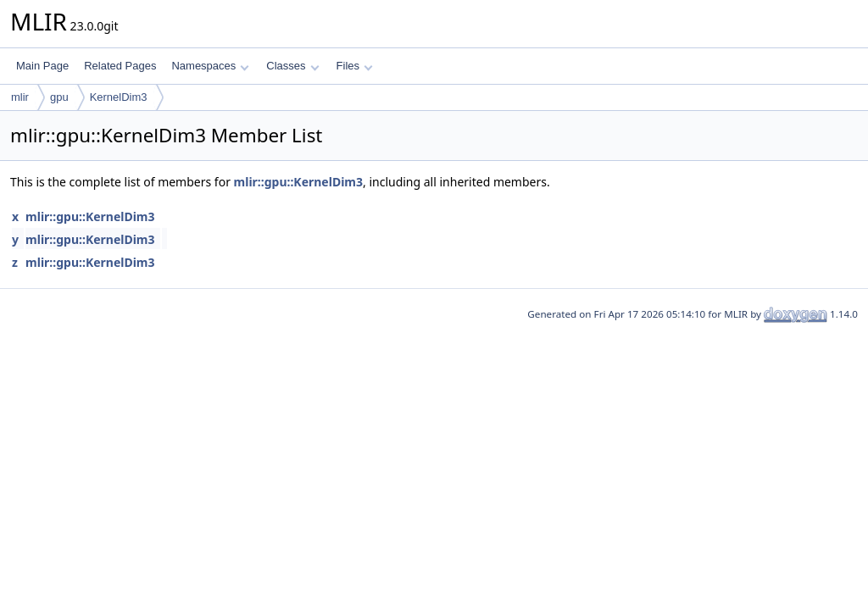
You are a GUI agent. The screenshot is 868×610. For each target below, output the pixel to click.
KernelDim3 (119, 97)
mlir (20, 97)
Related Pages (120, 66)
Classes (292, 66)
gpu (59, 97)
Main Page (42, 66)
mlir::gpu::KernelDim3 (298, 182)
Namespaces (210, 66)
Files (355, 66)
